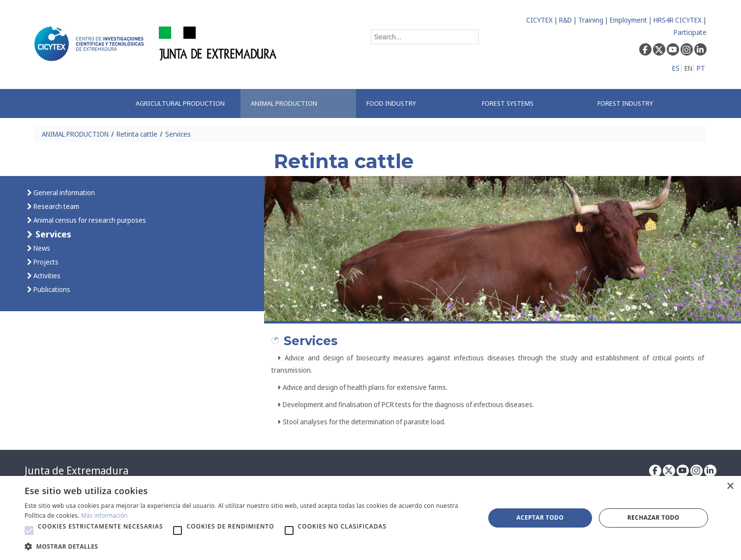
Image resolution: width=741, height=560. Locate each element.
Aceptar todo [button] (540, 517)
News (41, 248)
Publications (51, 289)
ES (676, 68)
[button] (29, 531)
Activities (46, 276)
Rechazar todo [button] (653, 517)
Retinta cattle (137, 134)
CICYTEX (539, 20)
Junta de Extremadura (76, 471)
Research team (56, 206)
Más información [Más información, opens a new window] (104, 516)
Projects (45, 262)
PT (701, 68)
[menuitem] (183, 103)
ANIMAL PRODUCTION (75, 134)
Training (591, 20)
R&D (565, 20)
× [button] (730, 486)
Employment (628, 20)
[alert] (370, 518)
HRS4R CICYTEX (678, 20)
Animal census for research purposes (89, 220)
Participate (690, 32)
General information (63, 192)
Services (178, 134)
